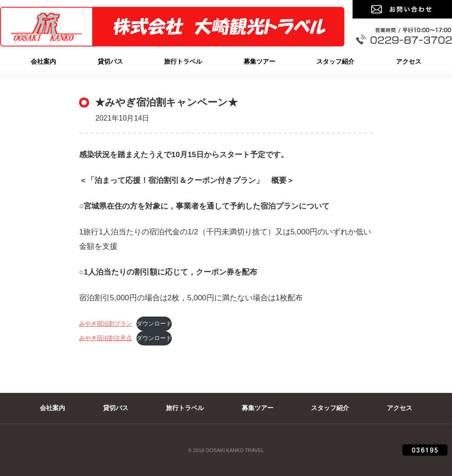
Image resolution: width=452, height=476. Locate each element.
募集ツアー (259, 61)
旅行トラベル (183, 61)
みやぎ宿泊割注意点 (106, 338)
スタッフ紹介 (335, 61)
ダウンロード (154, 324)
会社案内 (43, 61)
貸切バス (110, 61)
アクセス (409, 61)
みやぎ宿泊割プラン (106, 324)
